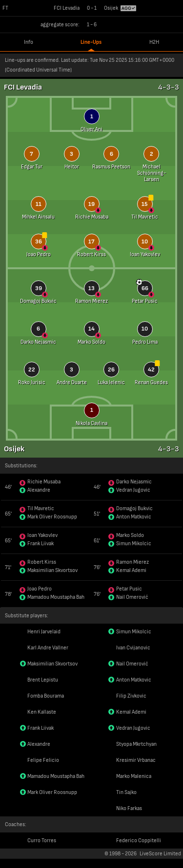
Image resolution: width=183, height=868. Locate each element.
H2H (154, 42)
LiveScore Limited (160, 854)
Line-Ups (91, 42)
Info (29, 42)
